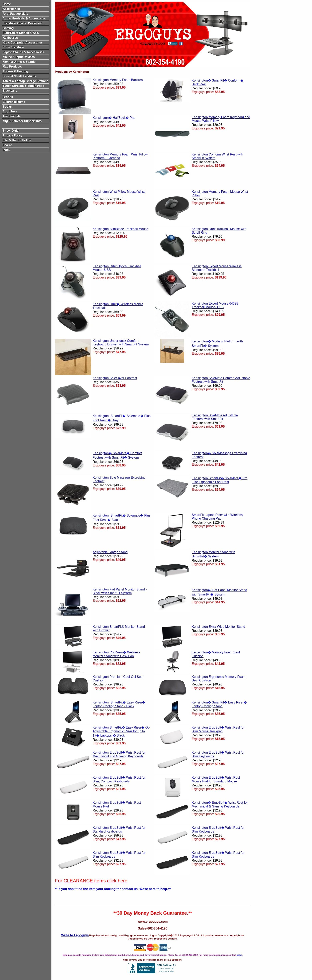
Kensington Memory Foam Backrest (118, 80)
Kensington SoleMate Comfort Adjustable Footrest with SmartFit (221, 380)
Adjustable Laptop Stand (110, 552)
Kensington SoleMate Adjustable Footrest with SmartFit (215, 417)
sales (239, 955)
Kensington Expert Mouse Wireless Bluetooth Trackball (217, 268)
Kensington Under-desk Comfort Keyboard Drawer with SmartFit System (121, 343)
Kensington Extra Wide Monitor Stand (218, 627)
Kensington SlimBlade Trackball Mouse (120, 229)
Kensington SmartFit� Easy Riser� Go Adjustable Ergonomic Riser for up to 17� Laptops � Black (121, 731)
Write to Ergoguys (75, 935)
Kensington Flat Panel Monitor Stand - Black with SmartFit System (120, 591)
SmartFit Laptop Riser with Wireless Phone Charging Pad (217, 517)
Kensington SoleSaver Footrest (115, 378)
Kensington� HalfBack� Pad (114, 118)
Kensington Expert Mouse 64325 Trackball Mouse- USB (215, 305)
